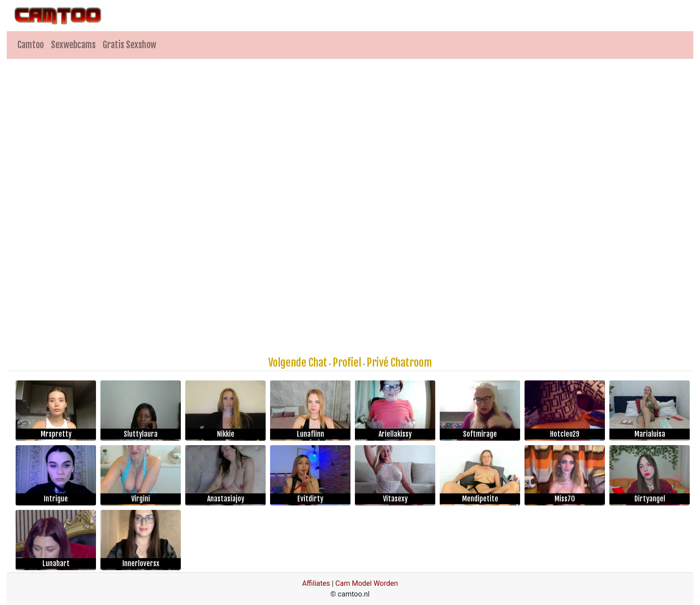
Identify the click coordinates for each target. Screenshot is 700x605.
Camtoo (31, 45)
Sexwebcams (73, 45)
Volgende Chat (298, 363)
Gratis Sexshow (129, 45)
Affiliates (316, 583)
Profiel (347, 363)
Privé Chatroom (399, 363)
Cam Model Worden (367, 583)
